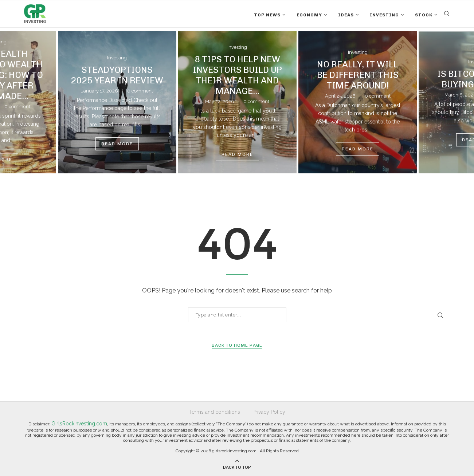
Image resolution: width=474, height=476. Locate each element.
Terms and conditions (215, 412)
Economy (309, 15)
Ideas (346, 15)
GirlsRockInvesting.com (79, 424)
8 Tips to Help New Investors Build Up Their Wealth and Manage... (237, 75)
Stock (424, 15)
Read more (117, 144)
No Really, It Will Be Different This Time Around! (358, 75)
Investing (384, 15)
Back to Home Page (237, 345)
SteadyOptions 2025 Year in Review (117, 75)
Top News (267, 15)
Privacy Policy (269, 412)
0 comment (140, 91)
